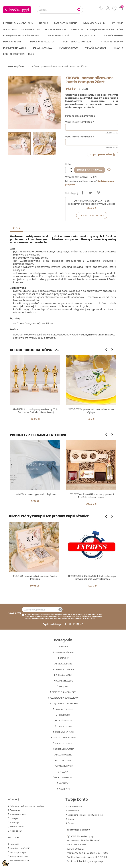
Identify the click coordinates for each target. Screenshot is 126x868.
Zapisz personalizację (103, 154)
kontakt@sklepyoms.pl (91, 861)
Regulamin (15, 810)
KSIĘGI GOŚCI (88, 36)
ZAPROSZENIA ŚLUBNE (65, 23)
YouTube (70, 624)
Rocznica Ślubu (68, 48)
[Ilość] (69, 170)
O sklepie (14, 818)
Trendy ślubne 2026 (19, 857)
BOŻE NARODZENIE (64, 664)
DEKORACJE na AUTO (42, 42)
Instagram (78, 624)
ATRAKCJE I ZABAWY (112, 42)
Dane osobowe (75, 807)
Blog (31, 54)
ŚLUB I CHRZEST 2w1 (14, 54)
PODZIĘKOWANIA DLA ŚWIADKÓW (21, 36)
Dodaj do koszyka (90, 170)
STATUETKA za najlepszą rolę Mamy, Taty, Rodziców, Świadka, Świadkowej (36, 411)
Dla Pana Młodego (56, 29)
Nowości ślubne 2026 (20, 861)
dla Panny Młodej (31, 29)
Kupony (71, 823)
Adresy (71, 819)
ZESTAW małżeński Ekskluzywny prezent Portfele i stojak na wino (92, 496)
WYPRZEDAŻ (64, 783)
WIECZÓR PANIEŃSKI (95, 48)
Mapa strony (16, 831)
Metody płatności (18, 814)
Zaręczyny (77, 29)
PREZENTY (118, 48)
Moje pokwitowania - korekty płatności (85, 815)
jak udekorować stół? (20, 848)
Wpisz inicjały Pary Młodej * (80, 122)
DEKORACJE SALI (12, 42)
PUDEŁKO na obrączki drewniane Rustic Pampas (35, 578)
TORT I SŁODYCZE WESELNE (77, 42)
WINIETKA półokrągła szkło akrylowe (36, 494)
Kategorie (63, 640)
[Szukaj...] (60, 10)
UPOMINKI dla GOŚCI (60, 36)
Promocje (14, 823)
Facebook (66, 624)
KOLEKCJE (118, 23)
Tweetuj (90, 193)
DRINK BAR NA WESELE (15, 48)
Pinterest (98, 193)
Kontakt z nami (17, 827)
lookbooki (14, 844)
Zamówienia (74, 811)
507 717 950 (101, 857)
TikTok (82, 624)
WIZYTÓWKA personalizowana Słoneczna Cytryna (92, 411)
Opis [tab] (17, 228)
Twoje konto (77, 799)
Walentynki (10, 29)
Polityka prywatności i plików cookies (27, 806)
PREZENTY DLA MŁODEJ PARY (18, 23)
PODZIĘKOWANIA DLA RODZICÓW (105, 29)
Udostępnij (82, 193)
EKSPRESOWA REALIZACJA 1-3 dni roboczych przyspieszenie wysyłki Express (92, 202)
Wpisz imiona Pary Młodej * (80, 137)
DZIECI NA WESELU (43, 48)
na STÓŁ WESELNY (113, 36)
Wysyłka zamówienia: (77, 177)
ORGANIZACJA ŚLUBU (95, 23)
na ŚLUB (44, 23)
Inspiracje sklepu (18, 852)
